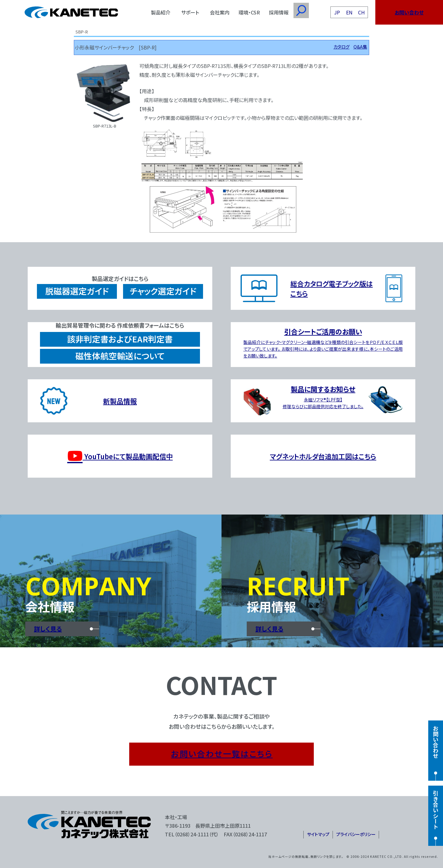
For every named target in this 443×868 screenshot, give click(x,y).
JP (337, 12)
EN (349, 12)
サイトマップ (318, 834)
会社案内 (220, 12)
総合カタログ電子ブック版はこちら (332, 288)
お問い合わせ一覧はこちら (222, 754)
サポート (190, 12)
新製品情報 (120, 401)
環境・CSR (249, 12)
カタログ (341, 47)
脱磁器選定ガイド (77, 291)
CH (361, 12)
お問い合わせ (409, 12)
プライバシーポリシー (356, 834)
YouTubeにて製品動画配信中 (120, 456)
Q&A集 (360, 47)
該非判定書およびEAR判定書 (120, 339)
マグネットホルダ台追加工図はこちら (323, 456)
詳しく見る (48, 629)
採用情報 (279, 12)
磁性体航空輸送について (120, 356)
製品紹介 (161, 12)
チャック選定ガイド (163, 291)
